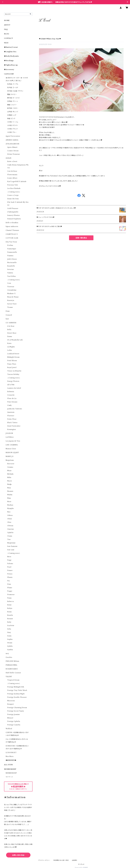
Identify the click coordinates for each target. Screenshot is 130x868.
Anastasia (11, 412)
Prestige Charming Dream (17, 708)
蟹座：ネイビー (12, 94)
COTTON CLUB (12, 238)
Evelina (10, 245)
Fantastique (12, 249)
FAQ (6, 29)
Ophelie (10, 533)
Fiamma (10, 256)
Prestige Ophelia (14, 721)
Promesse (11, 595)
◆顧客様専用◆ (11, 760)
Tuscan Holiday (13, 374)
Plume (10, 588)
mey (7, 653)
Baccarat (11, 464)
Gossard (9, 315)
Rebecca (11, 601)
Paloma (10, 564)
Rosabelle (11, 266)
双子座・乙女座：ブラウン (15, 91)
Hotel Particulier (14, 426)
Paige (9, 560)
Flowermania (12, 175)
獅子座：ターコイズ (13, 98)
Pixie (9, 584)
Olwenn (10, 526)
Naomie (10, 491)
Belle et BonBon (12, 223)
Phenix (10, 577)
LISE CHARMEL (12, 445)
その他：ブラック (12, 129)
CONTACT (9, 38)
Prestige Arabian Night (16, 694)
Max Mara (10, 756)
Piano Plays (12, 364)
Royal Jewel (12, 367)
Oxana (10, 536)
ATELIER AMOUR (12, 144)
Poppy (10, 591)
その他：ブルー (12, 132)
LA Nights (11, 347)
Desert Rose (12, 333)
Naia (9, 488)
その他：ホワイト (12, 125)
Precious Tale (13, 185)
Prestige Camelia (14, 725)
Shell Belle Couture (13, 673)
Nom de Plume (13, 297)
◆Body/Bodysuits (11, 56)
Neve (9, 557)
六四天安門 (18, 864)
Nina (9, 498)
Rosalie (10, 615)
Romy (9, 612)
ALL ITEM (8, 765)
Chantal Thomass (12, 230)
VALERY (9, 677)
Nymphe (11, 508)
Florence (11, 416)
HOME (7, 20)
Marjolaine (10, 460)
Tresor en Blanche (14, 371)
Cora (9, 283)
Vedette (10, 273)
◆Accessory (9, 69)
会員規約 (74, 860)
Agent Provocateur (13, 136)
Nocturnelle (12, 263)
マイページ (9, 777)
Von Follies (12, 276)
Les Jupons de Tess (13, 441)
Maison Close (11, 449)
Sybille (10, 646)
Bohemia (11, 392)
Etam (8, 311)
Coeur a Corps (13, 195)
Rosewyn (11, 300)
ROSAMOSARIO (12, 669)
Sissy (9, 632)
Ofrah (10, 519)
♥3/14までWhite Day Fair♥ (50, 39)
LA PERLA (10, 437)
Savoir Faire (12, 304)
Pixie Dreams (12, 402)
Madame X (11, 294)
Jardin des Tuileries (15, 409)
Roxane (10, 619)
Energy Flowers (13, 381)
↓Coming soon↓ (14, 192)
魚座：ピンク (11, 119)
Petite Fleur (12, 419)
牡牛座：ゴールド (13, 88)
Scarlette (11, 626)
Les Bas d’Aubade (14, 188)
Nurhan (10, 505)
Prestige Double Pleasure (17, 697)
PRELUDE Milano (12, 661)
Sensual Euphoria (14, 219)
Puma (9, 598)
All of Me (11, 385)
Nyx (9, 512)
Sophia (10, 639)
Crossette (11, 395)
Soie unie (11, 550)
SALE (6, 43)
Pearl (9, 567)
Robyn (10, 608)
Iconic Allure (12, 178)
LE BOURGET (11, 753)
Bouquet (11, 704)
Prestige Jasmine (14, 714)
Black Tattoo (12, 423)
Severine (11, 269)
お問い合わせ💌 (18, 855)
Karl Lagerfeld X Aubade (17, 182)
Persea (10, 574)
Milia (9, 477)
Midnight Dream (13, 357)
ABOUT (7, 25)
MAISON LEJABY (12, 453)
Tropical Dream (13, 680)
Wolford (9, 729)
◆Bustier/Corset (11, 47)
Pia (8, 581)
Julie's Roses (12, 259)
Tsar (9, 539)
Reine (9, 605)
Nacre (10, 481)
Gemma (10, 467)
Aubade (9, 158)
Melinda (10, 474)
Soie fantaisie (12, 546)
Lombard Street (13, 354)
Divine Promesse (14, 154)
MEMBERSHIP (11, 773)
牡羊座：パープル (13, 84)
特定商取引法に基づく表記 (61, 860)
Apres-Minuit (12, 147)
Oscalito (9, 657)
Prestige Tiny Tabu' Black (17, 690)
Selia (9, 629)
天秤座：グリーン (13, 101)
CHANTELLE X (12, 234)
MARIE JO (10, 456)
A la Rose (11, 326)
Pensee (10, 570)
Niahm (10, 495)
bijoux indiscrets (12, 226)
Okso (9, 522)
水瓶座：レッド (12, 115)
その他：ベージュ (13, 122)
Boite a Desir (12, 161)
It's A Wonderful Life (15, 340)
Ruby (9, 622)
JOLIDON (9, 433)
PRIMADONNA (11, 665)
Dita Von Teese (11, 242)
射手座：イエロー (13, 108)
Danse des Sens (13, 199)
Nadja (9, 484)
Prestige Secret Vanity (16, 711)
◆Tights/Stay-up (11, 65)
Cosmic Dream (13, 151)
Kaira (9, 343)
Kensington (12, 429)
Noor (9, 502)
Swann (10, 643)
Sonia (9, 636)
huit (7, 319)
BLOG (7, 34)
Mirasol (10, 718)
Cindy (9, 405)
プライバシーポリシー (44, 860)
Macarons (11, 701)
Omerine (11, 529)
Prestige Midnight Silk (16, 687)
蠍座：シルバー (12, 105)
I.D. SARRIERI (11, 323)
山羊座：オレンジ (13, 112)
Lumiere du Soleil (14, 388)
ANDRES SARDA (12, 140)
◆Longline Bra (10, 52)
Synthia (10, 650)
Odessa (10, 515)
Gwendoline (12, 290)
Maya (9, 471)
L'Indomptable (13, 212)
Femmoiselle (12, 252)
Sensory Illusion (13, 215)
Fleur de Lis (12, 398)
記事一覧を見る (81, 238)
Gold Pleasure (13, 208)
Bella (9, 330)
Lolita (10, 350)
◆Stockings (9, 61)
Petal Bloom (12, 361)
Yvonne (10, 307)
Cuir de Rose (12, 171)
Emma (10, 336)
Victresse (11, 287)
